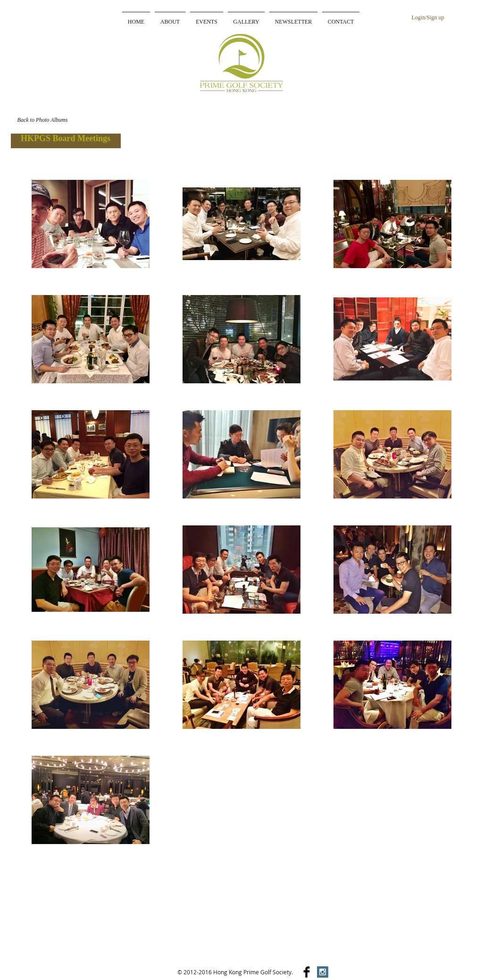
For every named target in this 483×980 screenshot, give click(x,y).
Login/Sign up (428, 17)
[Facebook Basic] (307, 972)
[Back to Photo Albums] (42, 120)
